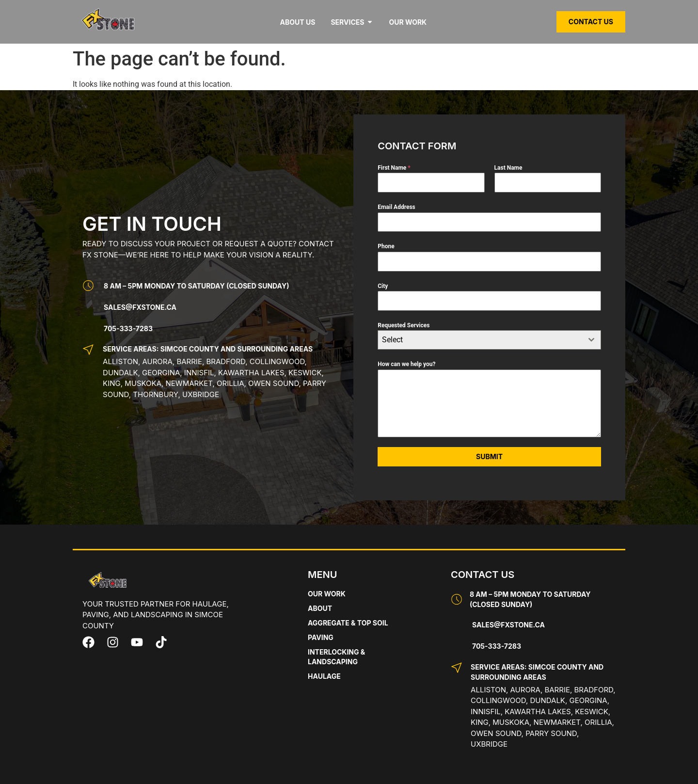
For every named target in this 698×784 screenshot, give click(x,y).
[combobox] (489, 340)
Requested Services (404, 325)
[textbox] (480, 340)
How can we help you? (406, 364)
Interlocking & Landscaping (336, 657)
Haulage (324, 676)
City (383, 286)
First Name (394, 168)
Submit (489, 456)
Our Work (327, 594)
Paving (321, 637)
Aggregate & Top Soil (348, 623)
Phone (386, 246)
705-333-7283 (128, 328)
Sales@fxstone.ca (140, 307)
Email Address (397, 207)
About (320, 608)
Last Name (508, 168)
